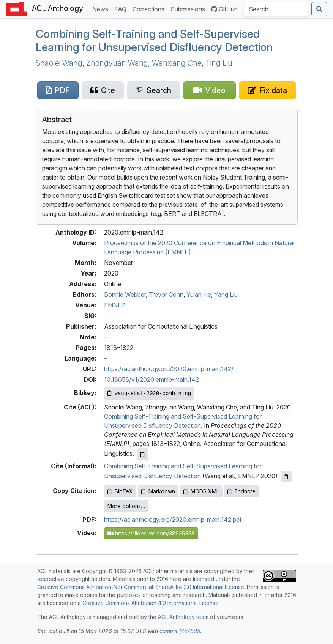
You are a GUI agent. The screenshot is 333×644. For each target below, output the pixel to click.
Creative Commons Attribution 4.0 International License (151, 603)
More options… (126, 506)
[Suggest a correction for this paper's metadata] (267, 90)
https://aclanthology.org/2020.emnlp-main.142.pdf (173, 520)
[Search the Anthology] (276, 9)
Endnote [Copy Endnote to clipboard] (241, 491)
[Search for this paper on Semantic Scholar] (153, 90)
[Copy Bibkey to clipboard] (149, 393)
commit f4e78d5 (180, 631)
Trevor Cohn (166, 294)
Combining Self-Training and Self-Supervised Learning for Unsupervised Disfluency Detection (154, 41)
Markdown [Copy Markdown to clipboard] (158, 491)
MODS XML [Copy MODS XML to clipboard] (201, 491)
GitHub (224, 9)
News (102, 9)
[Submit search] (319, 9)
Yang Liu (226, 294)
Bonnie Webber (125, 294)
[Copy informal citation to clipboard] (286, 476)
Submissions (189, 9)
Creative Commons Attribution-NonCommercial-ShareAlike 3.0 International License (141, 587)
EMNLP (115, 305)
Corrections (150, 9)
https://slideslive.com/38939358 (151, 533)
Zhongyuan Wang (117, 63)
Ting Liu (219, 63)
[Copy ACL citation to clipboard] (143, 454)
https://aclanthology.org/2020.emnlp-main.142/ (169, 369)
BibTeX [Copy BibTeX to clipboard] (120, 491)
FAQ (122, 9)
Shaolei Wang (59, 63)
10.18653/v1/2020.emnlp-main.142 (152, 379)
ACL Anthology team (183, 617)
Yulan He (199, 294)
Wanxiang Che (177, 63)
